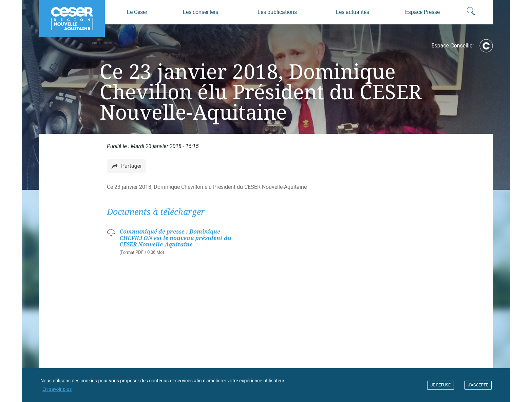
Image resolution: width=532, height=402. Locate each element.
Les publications (277, 12)
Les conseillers (201, 12)
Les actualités (353, 12)
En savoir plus (57, 389)
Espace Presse (422, 12)
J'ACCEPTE (478, 385)
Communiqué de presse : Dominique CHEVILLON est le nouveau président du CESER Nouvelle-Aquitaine (175, 238)
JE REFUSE (441, 385)
